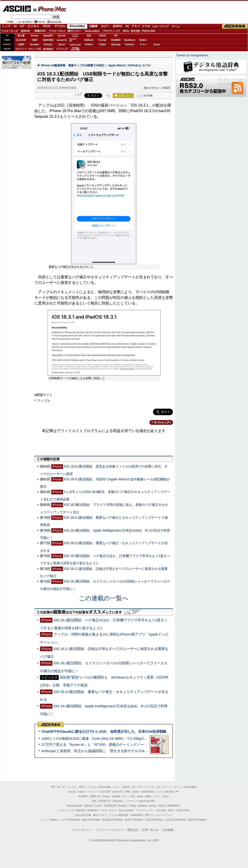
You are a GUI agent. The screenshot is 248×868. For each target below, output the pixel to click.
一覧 (107, 96)
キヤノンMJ (35, 49)
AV (127, 26)
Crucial (102, 40)
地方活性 (135, 31)
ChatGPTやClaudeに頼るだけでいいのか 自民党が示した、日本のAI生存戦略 (104, 731)
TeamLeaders (92, 31)
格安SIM (26, 31)
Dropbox (89, 44)
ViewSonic (130, 40)
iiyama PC (118, 792)
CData (102, 45)
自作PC (118, 26)
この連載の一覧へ (104, 598)
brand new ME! (147, 801)
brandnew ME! (75, 49)
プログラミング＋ (145, 810)
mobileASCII (137, 815)
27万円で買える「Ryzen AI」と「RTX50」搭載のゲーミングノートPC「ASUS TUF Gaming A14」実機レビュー (130, 745)
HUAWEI (116, 40)
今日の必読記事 (83, 815)
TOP (53, 787)
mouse (34, 36)
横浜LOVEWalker (91, 820)
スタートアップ (160, 26)
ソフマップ (62, 49)
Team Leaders (126, 810)
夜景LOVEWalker (134, 820)
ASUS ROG (48, 40)
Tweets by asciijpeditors (192, 55)
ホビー (105, 26)
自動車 (93, 26)
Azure (62, 45)
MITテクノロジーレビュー (159, 815)
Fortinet (129, 45)
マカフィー (21, 49)
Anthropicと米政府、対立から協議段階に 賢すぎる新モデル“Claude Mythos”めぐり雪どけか (115, 751)
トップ (6, 26)
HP (116, 36)
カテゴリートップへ (158, 422)
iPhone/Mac (50, 9)
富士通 (21, 36)
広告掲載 (168, 830)
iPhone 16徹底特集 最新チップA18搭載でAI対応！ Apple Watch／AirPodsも (91, 65)
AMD (35, 40)
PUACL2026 (149, 31)
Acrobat (35, 45)
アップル (44, 401)
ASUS (102, 36)
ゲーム (176, 26)
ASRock (89, 40)
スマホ (146, 26)
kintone (48, 45)
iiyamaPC (48, 36)
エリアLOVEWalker (70, 820)
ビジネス (33, 26)
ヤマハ (143, 45)
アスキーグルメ (57, 31)
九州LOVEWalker (154, 820)
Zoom (157, 45)
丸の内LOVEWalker (176, 820)
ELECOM (21, 40)
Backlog (116, 45)
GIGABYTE (62, 40)
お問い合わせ (150, 830)
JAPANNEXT (48, 49)
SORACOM (110, 806)
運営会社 (133, 830)
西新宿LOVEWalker (113, 820)
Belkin (143, 40)
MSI (89, 36)
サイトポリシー (82, 830)
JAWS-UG (95, 796)
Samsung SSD (74, 806)
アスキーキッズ (10, 31)
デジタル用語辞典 (119, 815)
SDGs (126, 31)
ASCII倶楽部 (235, 26)
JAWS (21, 45)
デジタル (60, 26)
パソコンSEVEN (75, 35)
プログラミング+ (112, 31)
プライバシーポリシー (109, 830)
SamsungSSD (72, 40)
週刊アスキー (75, 31)
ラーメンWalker (49, 820)
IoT (22, 26)
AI (15, 26)
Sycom (62, 36)
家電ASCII (40, 31)
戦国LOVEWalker (197, 820)
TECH (46, 26)
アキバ (136, 26)
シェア (78, 94)
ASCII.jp (17, 9)
